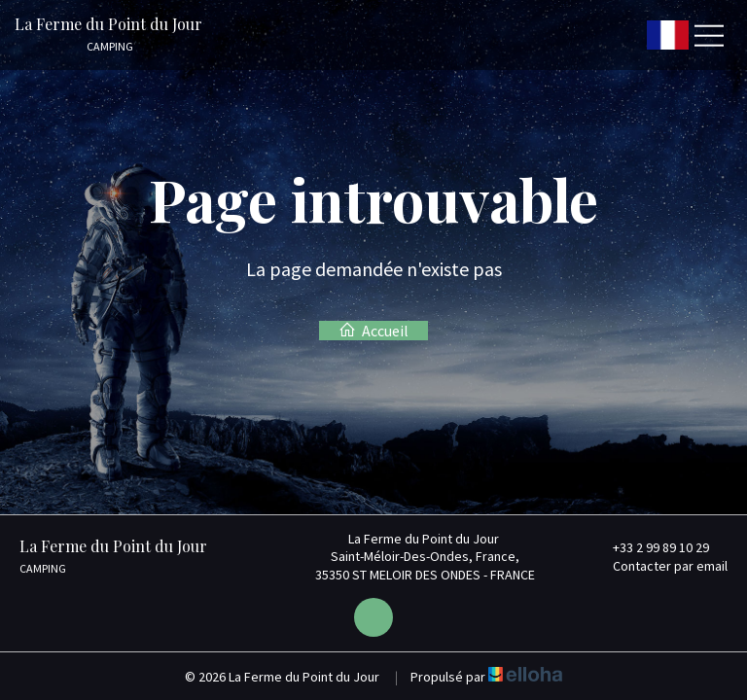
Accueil (373, 331)
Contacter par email (659, 566)
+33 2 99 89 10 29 (650, 547)
